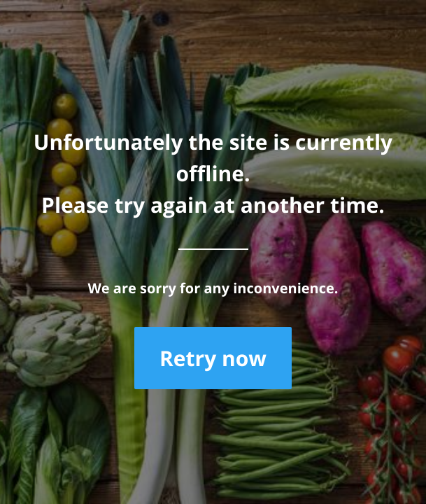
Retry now (213, 358)
